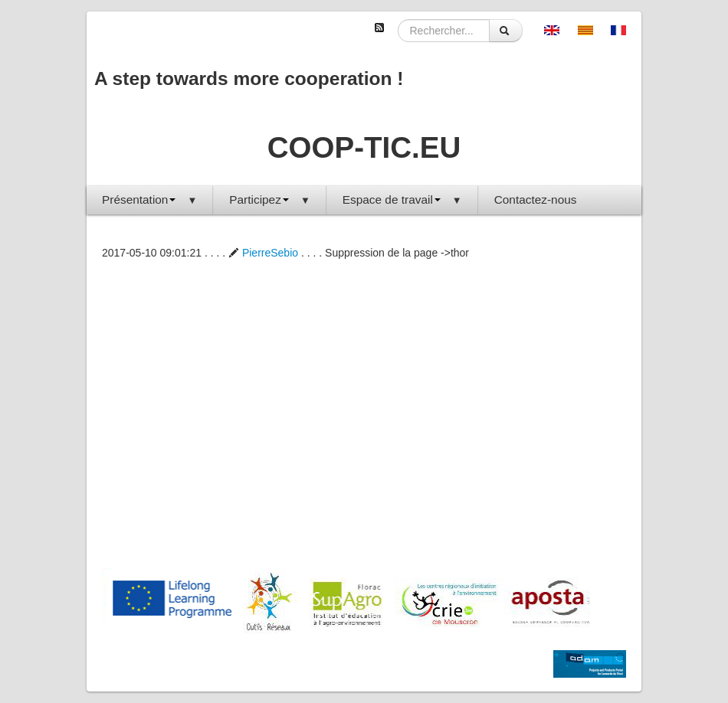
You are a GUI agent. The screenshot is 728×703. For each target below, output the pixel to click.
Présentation (149, 199)
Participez (269, 199)
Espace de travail (402, 199)
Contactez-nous (536, 199)
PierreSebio (263, 253)
